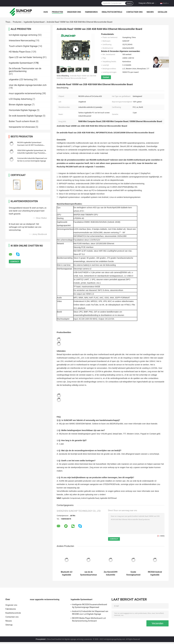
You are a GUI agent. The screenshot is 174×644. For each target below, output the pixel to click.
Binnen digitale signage (20, 105)
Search (129, 3)
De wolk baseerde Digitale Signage (25, 116)
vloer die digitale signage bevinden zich (28, 85)
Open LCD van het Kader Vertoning (25, 57)
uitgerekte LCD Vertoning (21, 80)
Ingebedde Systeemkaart (34, 22)
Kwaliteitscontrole (112, 12)
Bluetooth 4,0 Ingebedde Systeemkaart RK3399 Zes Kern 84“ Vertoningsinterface (67, 573)
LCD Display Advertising (20, 99)
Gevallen (162, 12)
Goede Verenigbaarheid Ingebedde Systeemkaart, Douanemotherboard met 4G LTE (133, 573)
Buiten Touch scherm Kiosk (22, 121)
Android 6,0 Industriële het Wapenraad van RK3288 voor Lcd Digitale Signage (90, 613)
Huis (46, 12)
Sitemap (9, 625)
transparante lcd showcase (22, 127)
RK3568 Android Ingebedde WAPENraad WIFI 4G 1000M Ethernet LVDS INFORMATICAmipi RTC (155, 573)
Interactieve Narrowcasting (22, 41)
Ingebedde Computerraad (71, 498)
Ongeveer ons (74, 12)
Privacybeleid (41, 639)
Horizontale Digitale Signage (22, 110)
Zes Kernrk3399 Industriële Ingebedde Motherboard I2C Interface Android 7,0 (111, 573)
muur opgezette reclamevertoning (25, 93)
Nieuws (150, 12)
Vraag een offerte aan (146, 3)
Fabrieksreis (91, 12)
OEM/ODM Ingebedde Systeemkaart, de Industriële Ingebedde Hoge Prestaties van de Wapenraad (32, 153)
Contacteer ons (134, 12)
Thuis (8, 22)
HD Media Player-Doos (20, 52)
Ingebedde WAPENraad (108, 498)
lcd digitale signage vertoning (23, 35)
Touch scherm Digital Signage (23, 46)
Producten (57, 12)
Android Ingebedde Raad (90, 498)
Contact (106, 77)
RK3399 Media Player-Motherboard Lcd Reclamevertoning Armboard (89, 619)
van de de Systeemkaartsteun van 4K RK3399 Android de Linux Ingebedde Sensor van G (89, 573)
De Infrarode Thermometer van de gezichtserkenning (25, 70)
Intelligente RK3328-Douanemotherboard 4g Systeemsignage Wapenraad (90, 606)
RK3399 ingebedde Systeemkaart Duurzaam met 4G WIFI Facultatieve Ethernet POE (30, 145)
